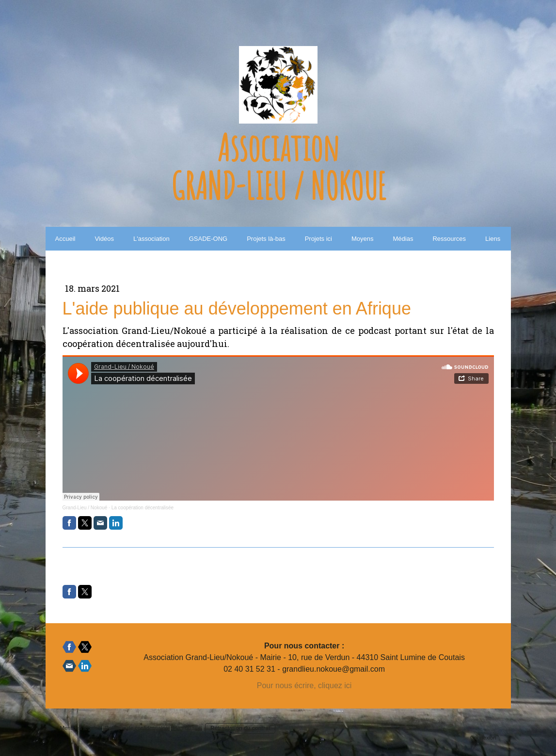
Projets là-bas (266, 239)
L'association (151, 239)
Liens (493, 239)
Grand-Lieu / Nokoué (85, 508)
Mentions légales (80, 728)
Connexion (483, 738)
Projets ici (318, 239)
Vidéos (104, 239)
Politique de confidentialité (137, 728)
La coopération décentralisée (143, 508)
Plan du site (187, 728)
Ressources (449, 239)
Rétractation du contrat (240, 728)
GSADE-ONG (208, 239)
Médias (403, 239)
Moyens (363, 239)
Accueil (65, 239)
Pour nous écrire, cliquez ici (304, 685)
